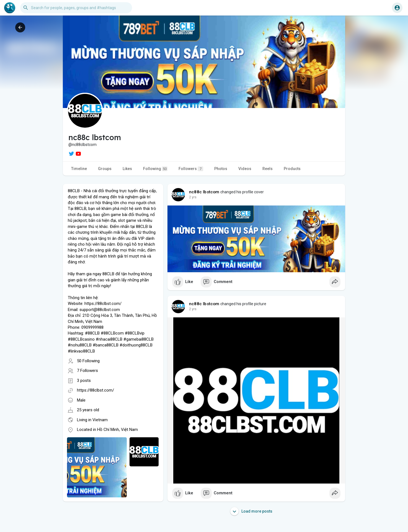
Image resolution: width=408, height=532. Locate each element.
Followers (191, 169)
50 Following (88, 361)
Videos (245, 169)
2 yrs (193, 197)
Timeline (79, 169)
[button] (76, 8)
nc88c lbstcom (204, 192)
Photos (221, 169)
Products (292, 169)
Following (155, 169)
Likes (127, 169)
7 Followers (87, 371)
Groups (105, 169)
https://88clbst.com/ (95, 390)
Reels (268, 169)
